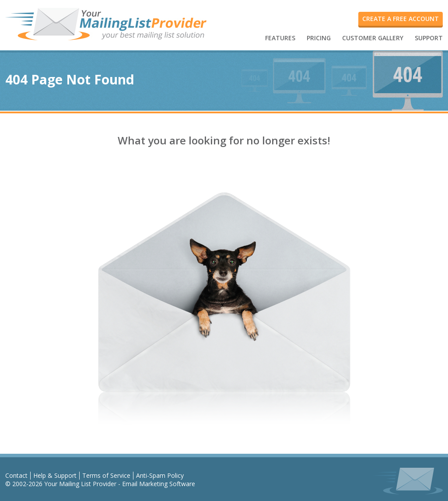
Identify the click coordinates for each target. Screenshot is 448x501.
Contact (16, 475)
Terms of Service (106, 475)
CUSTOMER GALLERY (373, 38)
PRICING (319, 38)
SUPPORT (429, 38)
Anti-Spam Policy (160, 475)
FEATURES (280, 38)
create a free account (401, 19)
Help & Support (55, 475)
